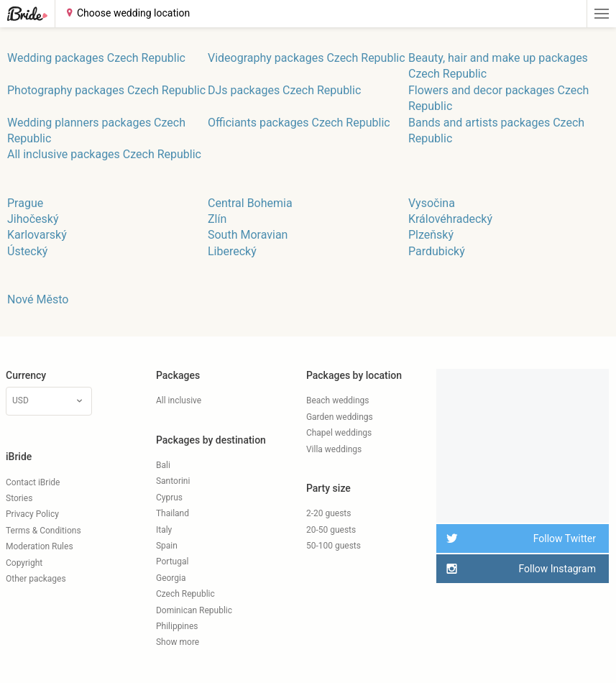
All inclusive (179, 400)
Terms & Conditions (43, 531)
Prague (25, 203)
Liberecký (232, 251)
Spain (167, 546)
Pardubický (437, 251)
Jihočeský (33, 219)
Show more (178, 642)
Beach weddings (338, 400)
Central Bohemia (250, 203)
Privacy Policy (32, 514)
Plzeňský (431, 235)
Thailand (173, 513)
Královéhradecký (450, 219)
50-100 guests (334, 546)
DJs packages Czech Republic (284, 90)
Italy (164, 530)
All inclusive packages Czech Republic (104, 154)
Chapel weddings (339, 433)
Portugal (172, 561)
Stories (19, 498)
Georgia (171, 578)
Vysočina (432, 203)
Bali (163, 465)
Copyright (24, 563)
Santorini (173, 481)
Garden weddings (340, 417)
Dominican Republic (194, 610)
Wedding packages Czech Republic (96, 58)
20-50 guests (331, 530)
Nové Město (38, 299)
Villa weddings (334, 449)
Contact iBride (33, 482)
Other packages (36, 579)
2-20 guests (329, 513)
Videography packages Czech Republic (307, 58)
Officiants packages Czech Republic (299, 123)
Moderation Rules (40, 546)
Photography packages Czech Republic (106, 90)
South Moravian (248, 235)
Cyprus (169, 498)
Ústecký (27, 251)
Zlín (217, 219)
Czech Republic (185, 594)
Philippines (177, 626)
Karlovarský (37, 235)
